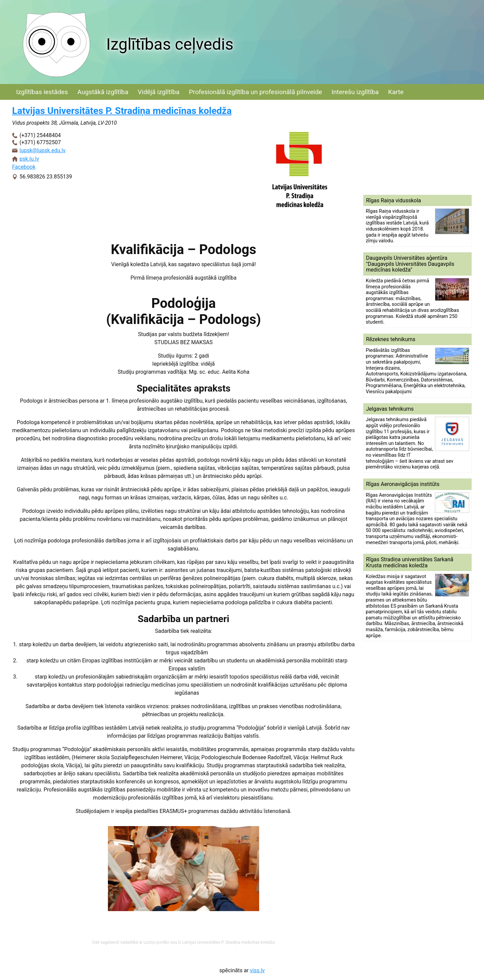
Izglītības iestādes (42, 92)
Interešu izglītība (355, 92)
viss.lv (257, 970)
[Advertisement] (417, 147)
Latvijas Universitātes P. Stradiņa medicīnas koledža (122, 111)
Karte (396, 92)
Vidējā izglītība (159, 92)
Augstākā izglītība (103, 92)
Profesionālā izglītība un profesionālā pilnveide (255, 92)
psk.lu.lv (29, 159)
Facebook (24, 167)
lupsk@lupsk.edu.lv (43, 150)
